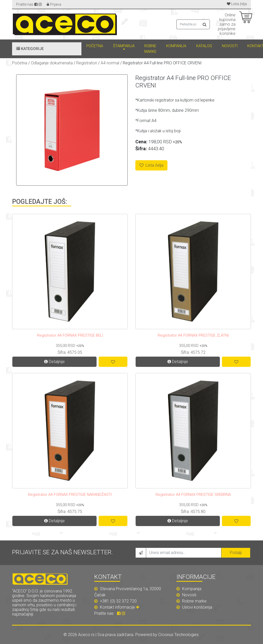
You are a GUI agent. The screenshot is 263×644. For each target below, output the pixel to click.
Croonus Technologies (178, 635)
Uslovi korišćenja (194, 607)
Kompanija (176, 46)
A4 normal (110, 63)
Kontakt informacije (120, 607)
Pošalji (236, 553)
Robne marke (150, 49)
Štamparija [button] (124, 46)
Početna (95, 46)
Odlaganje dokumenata (52, 63)
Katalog (204, 46)
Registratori (87, 63)
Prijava (56, 4)
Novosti (230, 46)
